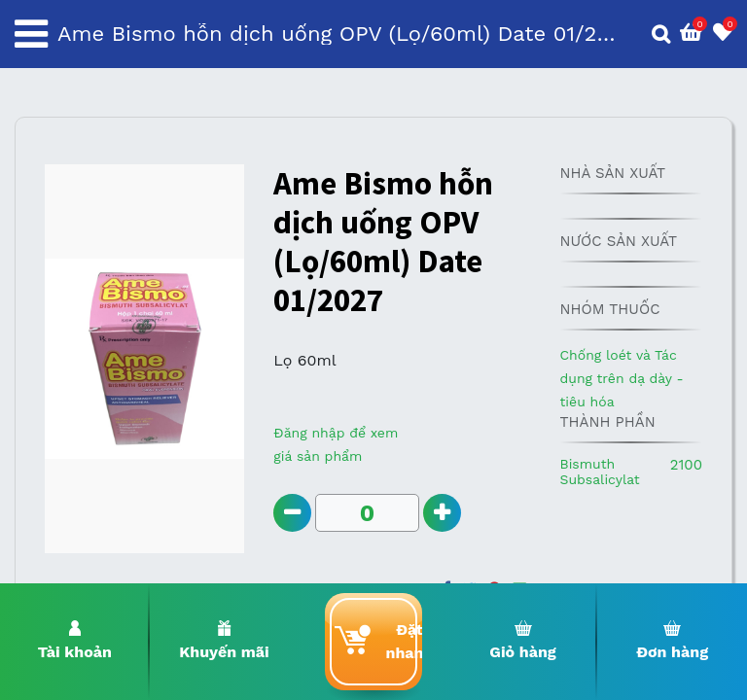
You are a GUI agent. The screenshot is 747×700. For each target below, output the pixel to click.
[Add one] (442, 513)
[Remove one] (292, 513)
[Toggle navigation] (31, 34)
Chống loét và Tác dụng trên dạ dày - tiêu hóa (621, 378)
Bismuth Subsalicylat (599, 472)
